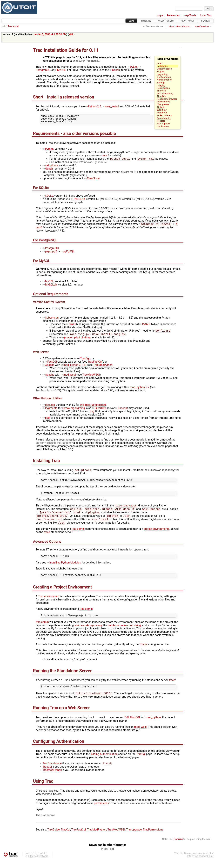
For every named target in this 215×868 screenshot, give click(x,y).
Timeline (146, 21)
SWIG (71, 326)
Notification (163, 126)
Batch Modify (164, 118)
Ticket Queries (164, 115)
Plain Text (107, 858)
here (103, 157)
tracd (47, 538)
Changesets (163, 104)
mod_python (153, 726)
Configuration (164, 77)
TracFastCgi (95, 365)
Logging (161, 85)
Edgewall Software (38, 865)
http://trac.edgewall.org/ (200, 865)
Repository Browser (167, 99)
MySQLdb (50, 287)
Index (160, 63)
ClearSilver (92, 180)
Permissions (163, 88)
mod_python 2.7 (138, 390)
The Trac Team (45, 824)
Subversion (51, 320)
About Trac (206, 15)
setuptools (50, 167)
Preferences (173, 15)
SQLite (132, 67)
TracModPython (103, 368)
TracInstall (13, 26)
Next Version (202, 27)
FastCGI (51, 365)
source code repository (88, 633)
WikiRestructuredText (93, 408)
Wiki (132, 21)
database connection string (124, 633)
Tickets (161, 107)
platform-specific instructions (54, 446)
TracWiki (178, 848)
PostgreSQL (51, 250)
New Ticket (187, 21)
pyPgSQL (68, 254)
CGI (127, 726)
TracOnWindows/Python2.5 (89, 164)
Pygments (50, 411)
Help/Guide (190, 15)
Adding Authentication (104, 763)
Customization (164, 69)
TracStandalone (52, 772)
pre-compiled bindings (76, 340)
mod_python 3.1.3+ (74, 368)
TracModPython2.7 (47, 393)
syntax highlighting (74, 411)
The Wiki (161, 91)
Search (206, 21)
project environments (157, 535)
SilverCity (99, 411)
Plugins (161, 71)
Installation (163, 66)
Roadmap (162, 113)
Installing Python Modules (64, 569)
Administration (164, 80)
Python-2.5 (93, 106)
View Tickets (166, 21)
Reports (161, 121)
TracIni (143, 652)
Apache (48, 368)
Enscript (122, 411)
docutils (49, 408)
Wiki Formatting (165, 93)
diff (71, 34)
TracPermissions (153, 839)
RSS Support (163, 123)
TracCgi (85, 361)
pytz (46, 421)
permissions (101, 812)
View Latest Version (180, 27)
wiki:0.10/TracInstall (85, 61)
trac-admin (78, 535)
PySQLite (78, 201)
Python (48, 150)
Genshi (115, 70)
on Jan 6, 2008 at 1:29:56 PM (50, 34)
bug (91, 414)
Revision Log (163, 102)
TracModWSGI (91, 378)
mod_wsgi (68, 378)
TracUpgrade (134, 839)
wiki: (4, 26)
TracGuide (53, 839)
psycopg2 (50, 254)
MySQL (60, 70)
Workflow (162, 110)
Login (160, 15)
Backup (161, 82)
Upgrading (162, 74)
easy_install (111, 106)
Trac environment (49, 604)
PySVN (145, 326)
